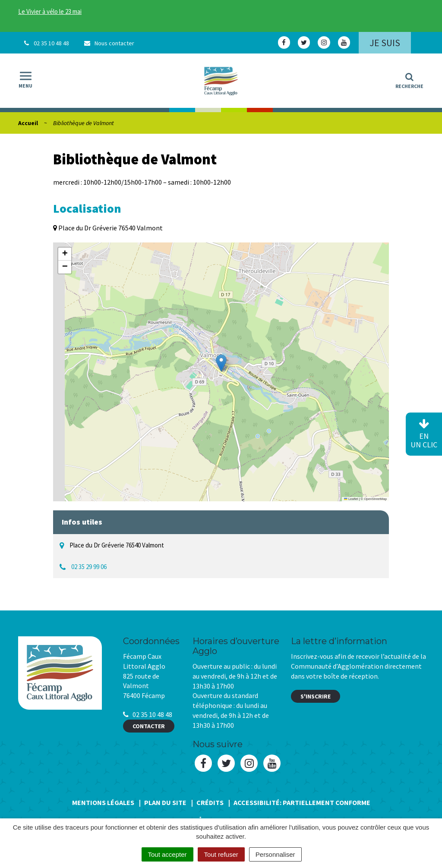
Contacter (149, 726)
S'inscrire (316, 696)
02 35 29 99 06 (89, 567)
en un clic (424, 434)
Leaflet (351, 499)
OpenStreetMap (375, 499)
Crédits (210, 802)
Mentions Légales (103, 802)
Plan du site (165, 802)
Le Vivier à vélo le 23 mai (50, 11)
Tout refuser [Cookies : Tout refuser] (221, 854)
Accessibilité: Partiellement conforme (302, 802)
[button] (221, 363)
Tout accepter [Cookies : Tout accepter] (167, 854)
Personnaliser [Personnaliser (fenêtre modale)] (275, 854)
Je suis (385, 43)
